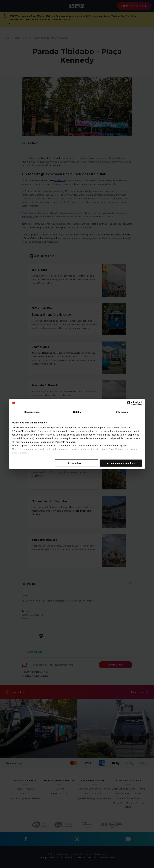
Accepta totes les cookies (121, 463)
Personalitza (77, 463)
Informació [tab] (122, 412)
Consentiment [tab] (32, 412)
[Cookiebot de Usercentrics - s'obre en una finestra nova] (129, 403)
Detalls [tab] (77, 412)
